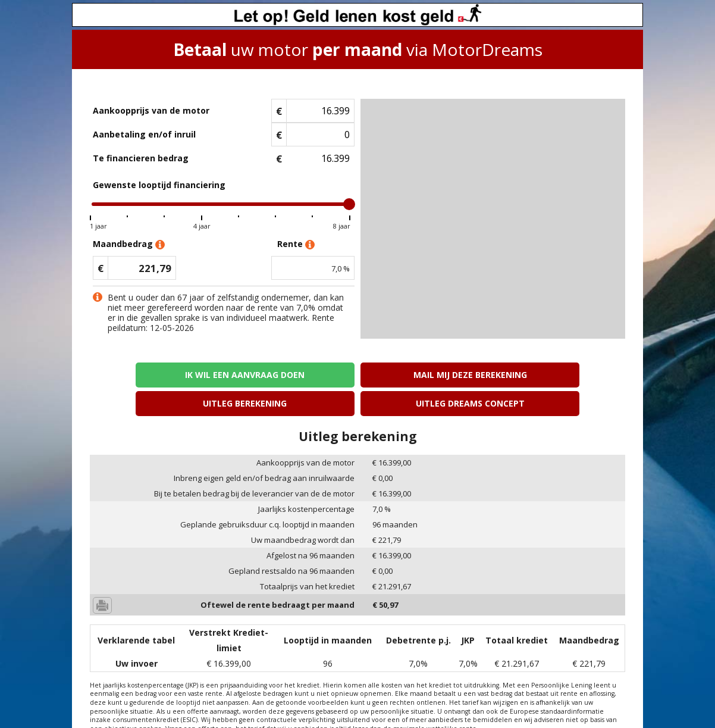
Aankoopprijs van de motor (151, 110)
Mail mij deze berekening (290, 375)
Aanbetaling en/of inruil (144, 134)
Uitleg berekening (425, 375)
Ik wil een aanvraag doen (154, 375)
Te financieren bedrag (141, 158)
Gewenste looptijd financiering (159, 185)
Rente (296, 244)
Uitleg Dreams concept (561, 375)
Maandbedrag (129, 244)
